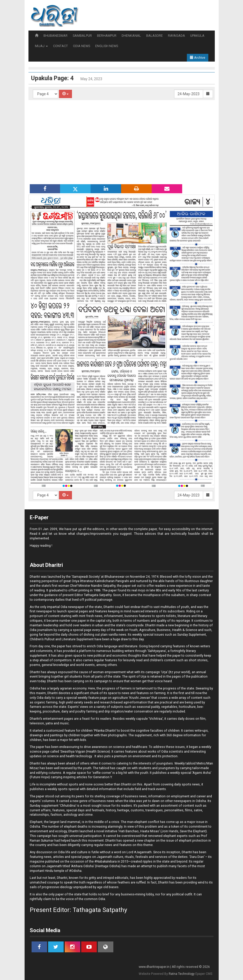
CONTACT (60, 46)
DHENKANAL (131, 36)
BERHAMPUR (107, 36)
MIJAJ (41, 46)
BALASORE (154, 36)
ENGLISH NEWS (107, 46)
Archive (198, 58)
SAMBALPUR (82, 36)
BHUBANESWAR (56, 36)
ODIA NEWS (82, 46)
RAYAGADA (176, 36)
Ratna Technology (182, 974)
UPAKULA (197, 36)
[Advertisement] (122, 142)
